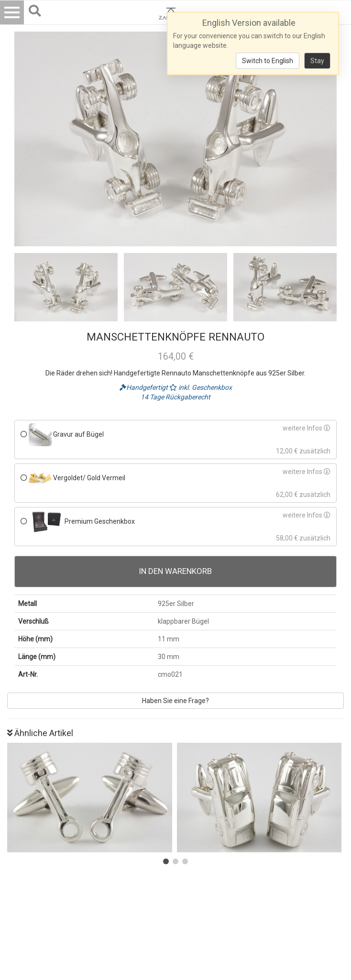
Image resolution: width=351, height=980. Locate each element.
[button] (166, 861)
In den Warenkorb (175, 571)
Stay (317, 61)
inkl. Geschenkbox (201, 387)
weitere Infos (307, 428)
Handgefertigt (144, 387)
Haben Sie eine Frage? (175, 701)
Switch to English (268, 61)
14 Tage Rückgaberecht (175, 397)
